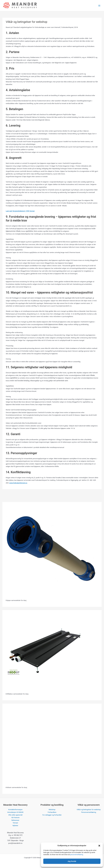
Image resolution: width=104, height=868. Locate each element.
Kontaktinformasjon (15, 809)
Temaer (15, 823)
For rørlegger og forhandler (52, 815)
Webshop (52, 809)
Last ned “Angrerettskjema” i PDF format (20, 211)
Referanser (15, 820)
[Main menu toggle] (99, 6)
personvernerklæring (77, 855)
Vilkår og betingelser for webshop (89, 809)
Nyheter (15, 825)
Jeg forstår (72, 861)
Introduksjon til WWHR (15, 812)
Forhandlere (52, 812)
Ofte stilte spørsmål (15, 815)
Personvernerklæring (89, 812)
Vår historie (15, 817)
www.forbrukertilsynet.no (18, 483)
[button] (99, 846)
